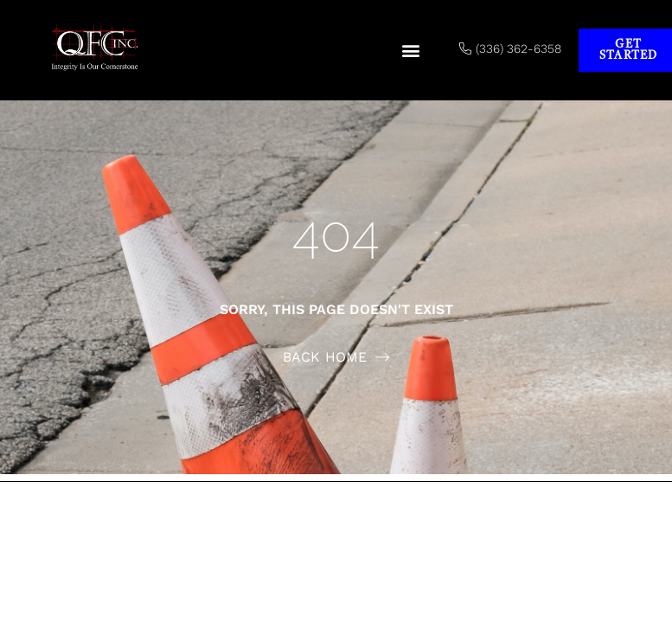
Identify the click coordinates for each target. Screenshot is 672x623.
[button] (410, 51)
